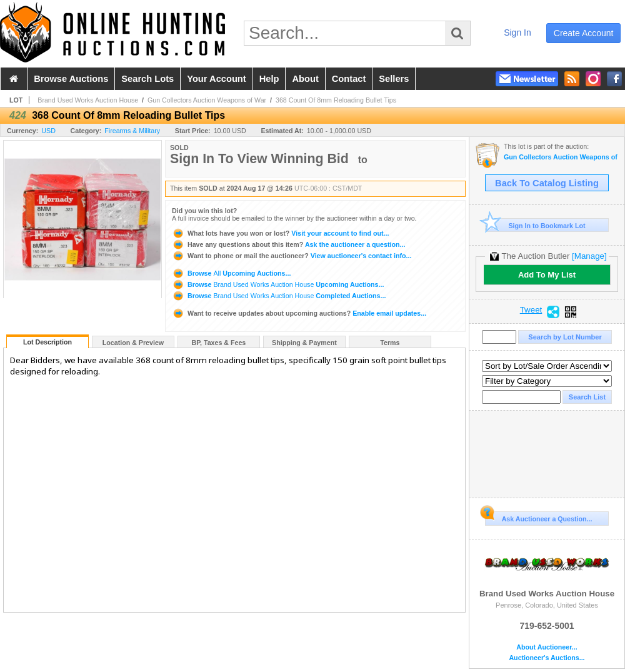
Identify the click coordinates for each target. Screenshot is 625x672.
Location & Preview (133, 343)
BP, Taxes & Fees (219, 343)
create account (584, 33)
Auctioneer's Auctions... (547, 658)
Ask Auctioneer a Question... (538, 517)
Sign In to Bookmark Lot (535, 225)
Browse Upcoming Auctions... (231, 273)
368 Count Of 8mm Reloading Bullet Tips (336, 100)
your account (216, 79)
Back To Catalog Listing (547, 183)
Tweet (531, 310)
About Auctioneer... (547, 647)
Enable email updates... (299, 313)
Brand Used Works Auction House (88, 100)
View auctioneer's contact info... (292, 256)
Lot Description (47, 342)
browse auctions (71, 79)
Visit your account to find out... (280, 233)
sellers (394, 79)
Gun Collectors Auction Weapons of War (207, 100)
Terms (390, 343)
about (305, 79)
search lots (147, 79)
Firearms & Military (132, 131)
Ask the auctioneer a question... (288, 244)
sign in (517, 33)
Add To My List (547, 275)
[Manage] (589, 256)
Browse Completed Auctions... (279, 296)
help (269, 79)
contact (349, 79)
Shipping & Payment (304, 343)
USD (48, 131)
